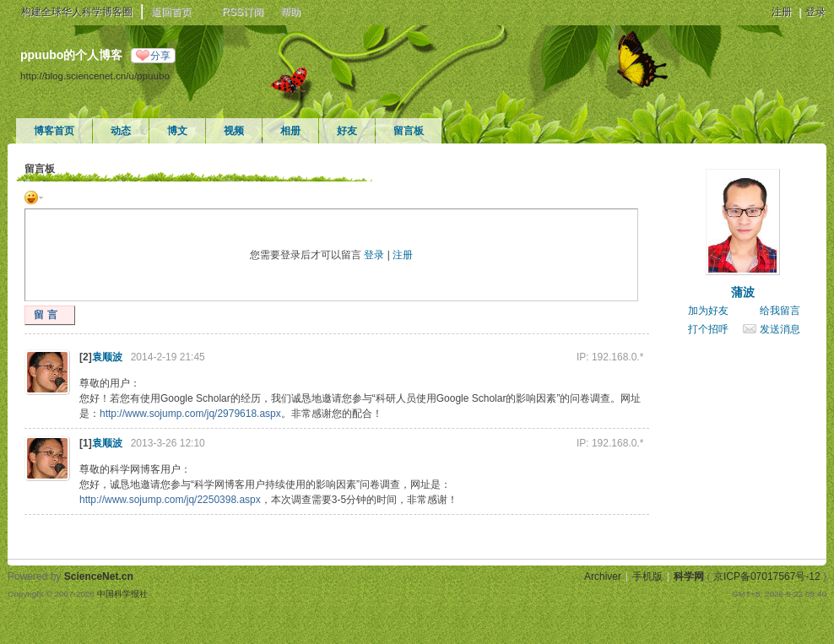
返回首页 (171, 12)
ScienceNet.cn (99, 576)
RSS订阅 (243, 12)
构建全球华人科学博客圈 (77, 12)
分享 (160, 56)
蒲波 (743, 292)
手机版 (647, 576)
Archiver (603, 576)
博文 (177, 131)
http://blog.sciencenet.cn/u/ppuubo (95, 76)
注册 (782, 12)
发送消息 (780, 329)
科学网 (689, 576)
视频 (234, 131)
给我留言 (780, 311)
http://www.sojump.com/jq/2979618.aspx (190, 414)
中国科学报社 (122, 594)
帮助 (290, 12)
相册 (290, 131)
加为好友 (708, 311)
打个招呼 (708, 329)
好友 (347, 131)
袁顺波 (107, 357)
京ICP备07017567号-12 (767, 576)
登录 (815, 12)
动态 (121, 131)
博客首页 (54, 131)
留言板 (409, 131)
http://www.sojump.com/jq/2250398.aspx (170, 500)
